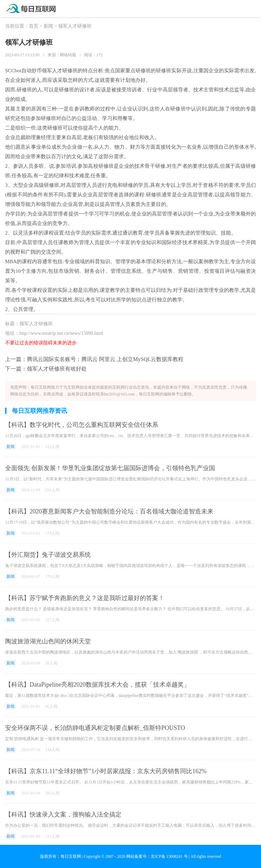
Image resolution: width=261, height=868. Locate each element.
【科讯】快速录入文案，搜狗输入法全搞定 (63, 814)
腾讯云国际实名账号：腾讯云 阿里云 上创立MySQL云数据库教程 (105, 359)
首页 (34, 26)
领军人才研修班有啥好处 (57, 369)
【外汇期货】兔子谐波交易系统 (48, 555)
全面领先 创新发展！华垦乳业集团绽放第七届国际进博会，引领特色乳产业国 (110, 468)
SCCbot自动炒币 (23, 71)
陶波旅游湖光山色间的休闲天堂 (48, 641)
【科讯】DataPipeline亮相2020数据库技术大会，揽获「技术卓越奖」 (97, 685)
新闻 (48, 26)
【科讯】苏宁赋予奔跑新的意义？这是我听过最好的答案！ (85, 598)
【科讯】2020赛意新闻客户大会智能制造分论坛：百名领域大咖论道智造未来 (109, 511)
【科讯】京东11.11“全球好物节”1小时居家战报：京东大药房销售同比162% (106, 771)
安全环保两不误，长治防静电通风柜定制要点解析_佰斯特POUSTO (95, 728)
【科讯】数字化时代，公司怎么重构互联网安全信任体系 (82, 425)
